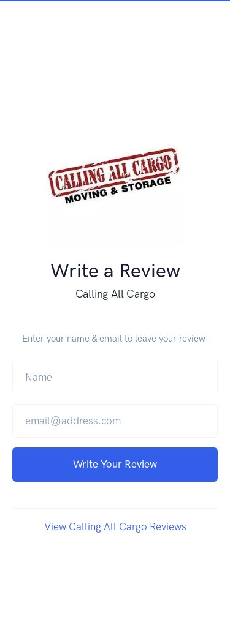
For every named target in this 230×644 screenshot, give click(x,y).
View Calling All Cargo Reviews (115, 526)
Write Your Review (115, 464)
